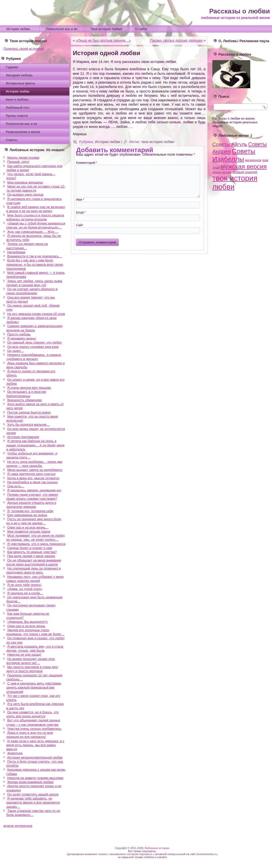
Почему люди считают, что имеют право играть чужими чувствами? (32, 497)
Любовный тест (18, 108)
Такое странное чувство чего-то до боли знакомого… (33, 813)
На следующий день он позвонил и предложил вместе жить (33, 570)
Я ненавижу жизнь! (22, 338)
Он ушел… (16, 351)
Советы (12, 140)
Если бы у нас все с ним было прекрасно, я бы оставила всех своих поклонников (35, 264)
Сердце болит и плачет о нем (30, 548)
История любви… (20, 29)
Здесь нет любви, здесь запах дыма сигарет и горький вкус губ (34, 283)
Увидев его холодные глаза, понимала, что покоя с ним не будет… (35, 632)
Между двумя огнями (23, 158)
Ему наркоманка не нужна (27, 515)
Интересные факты (20, 83)
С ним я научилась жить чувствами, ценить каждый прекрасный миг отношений (34, 688)
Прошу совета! (17, 116)
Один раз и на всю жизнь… (28, 527)
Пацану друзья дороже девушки (176, 40)
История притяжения (23, 437)
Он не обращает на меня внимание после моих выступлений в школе (34, 562)
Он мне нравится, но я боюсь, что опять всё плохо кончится (32, 714)
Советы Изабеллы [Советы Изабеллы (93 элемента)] (234, 155)
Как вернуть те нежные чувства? (32, 552)
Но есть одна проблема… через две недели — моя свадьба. (34, 464)
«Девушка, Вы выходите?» (28, 622)
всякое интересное (18, 826)
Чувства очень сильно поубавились (34, 729)
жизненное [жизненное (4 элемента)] (253, 160)
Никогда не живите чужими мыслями (35, 778)
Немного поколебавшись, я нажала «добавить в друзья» (34, 357)
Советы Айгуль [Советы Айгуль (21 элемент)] (230, 144)
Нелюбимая (16, 252)
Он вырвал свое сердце (26, 195)
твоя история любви (158, 142)
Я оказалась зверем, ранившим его (34, 490)
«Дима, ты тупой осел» (25, 589)
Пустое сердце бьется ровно (29, 412)
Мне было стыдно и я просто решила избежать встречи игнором (35, 217)
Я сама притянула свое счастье (31, 474)
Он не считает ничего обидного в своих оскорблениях (32, 291)
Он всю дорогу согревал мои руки (33, 347)
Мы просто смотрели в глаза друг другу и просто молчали (32, 669)
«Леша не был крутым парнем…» (103, 40)
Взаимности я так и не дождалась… (35, 256)
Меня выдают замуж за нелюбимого (35, 470)
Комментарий (87, 163)
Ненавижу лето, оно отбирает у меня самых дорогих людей (35, 579)
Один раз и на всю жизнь (26, 626)
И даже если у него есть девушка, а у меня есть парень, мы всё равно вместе (35, 745)
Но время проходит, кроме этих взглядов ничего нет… (31, 661)
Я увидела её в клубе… (25, 593)
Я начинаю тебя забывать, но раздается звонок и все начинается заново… (33, 803)
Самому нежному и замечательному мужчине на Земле (35, 328)
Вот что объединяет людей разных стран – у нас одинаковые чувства (33, 722)
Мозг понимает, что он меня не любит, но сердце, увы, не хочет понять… (36, 538)
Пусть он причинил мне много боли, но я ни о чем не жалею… (34, 521)
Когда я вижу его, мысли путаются (33, 478)
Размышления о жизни (23, 132)
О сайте (141, 29)
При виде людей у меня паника (31, 556)
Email (81, 213)
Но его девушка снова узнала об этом (36, 314)
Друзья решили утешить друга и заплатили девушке (31, 505)
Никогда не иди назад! (24, 655)
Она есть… (16, 486)
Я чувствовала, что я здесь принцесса (36, 544)
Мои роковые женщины (25, 182)
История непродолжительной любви (35, 757)
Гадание (12, 67)
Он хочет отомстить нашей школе (33, 794)
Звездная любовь (19, 75)
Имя (80, 200)
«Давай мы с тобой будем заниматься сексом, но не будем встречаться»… (36, 225)
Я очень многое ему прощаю (29, 388)
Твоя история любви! (106, 29)
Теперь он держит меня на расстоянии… (27, 246)
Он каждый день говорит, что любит (35, 342)
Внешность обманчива (25, 400)
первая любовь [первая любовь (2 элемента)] (222, 172)
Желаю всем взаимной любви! (31, 782)
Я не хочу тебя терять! (24, 585)
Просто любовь (19, 334)
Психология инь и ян (62, 29)
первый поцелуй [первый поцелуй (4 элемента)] (245, 172)
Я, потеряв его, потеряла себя (30, 511)
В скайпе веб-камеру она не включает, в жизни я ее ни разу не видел (36, 209)
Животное (15, 753)
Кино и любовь (17, 100)
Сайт (80, 225)
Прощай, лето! (18, 162)
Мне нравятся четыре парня (29, 531)
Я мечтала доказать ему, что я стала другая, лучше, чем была (35, 648)
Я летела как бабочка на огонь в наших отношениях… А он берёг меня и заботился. (35, 445)
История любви (18, 92)
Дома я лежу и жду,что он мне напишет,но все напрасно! (30, 735)
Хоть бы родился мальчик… (29, 425)
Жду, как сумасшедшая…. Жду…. (33, 232)
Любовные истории (157, 848)
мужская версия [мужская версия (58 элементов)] (244, 166)
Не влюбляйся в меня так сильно (32, 482)
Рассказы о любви (240, 11)
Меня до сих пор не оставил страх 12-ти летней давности (36, 188)
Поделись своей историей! (24, 49)
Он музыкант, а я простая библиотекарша (26, 394)
